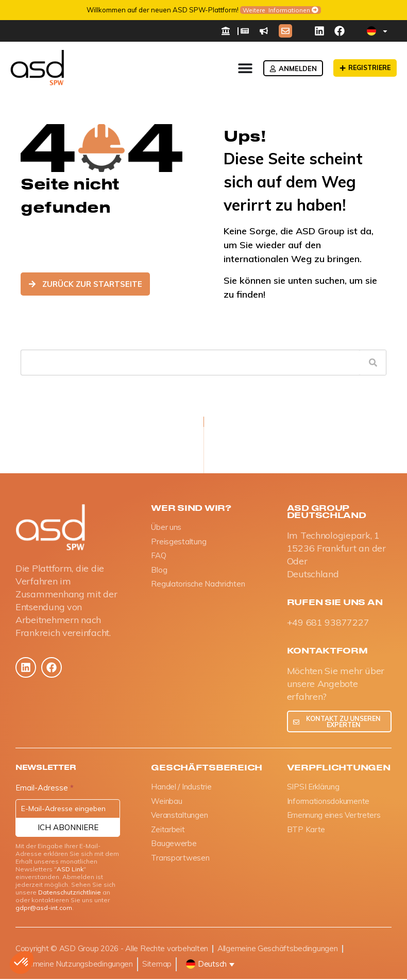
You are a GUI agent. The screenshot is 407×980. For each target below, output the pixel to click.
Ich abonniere (68, 828)
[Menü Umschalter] (242, 68)
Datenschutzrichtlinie (70, 893)
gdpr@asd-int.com (44, 909)
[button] (22, 962)
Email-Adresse (45, 789)
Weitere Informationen (276, 10)
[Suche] (373, 363)
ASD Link (70, 870)
